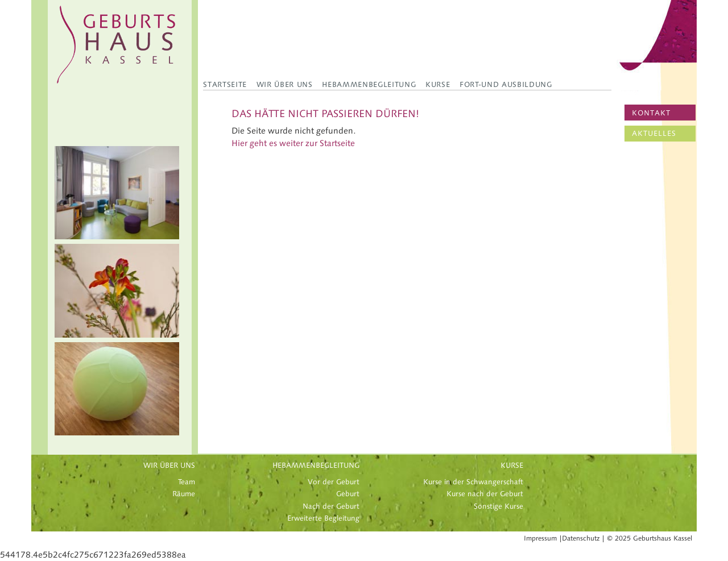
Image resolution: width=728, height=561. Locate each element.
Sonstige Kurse (499, 506)
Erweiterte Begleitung (323, 518)
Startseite (225, 84)
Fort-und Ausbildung (506, 84)
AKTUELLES (654, 134)
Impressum (540, 538)
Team (187, 482)
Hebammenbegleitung (369, 84)
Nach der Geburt (331, 506)
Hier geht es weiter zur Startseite (293, 143)
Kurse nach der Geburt (485, 494)
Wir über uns (285, 84)
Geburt (348, 494)
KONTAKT (651, 113)
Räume (184, 494)
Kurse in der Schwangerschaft (473, 482)
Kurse (438, 84)
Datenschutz (581, 538)
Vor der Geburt (334, 482)
